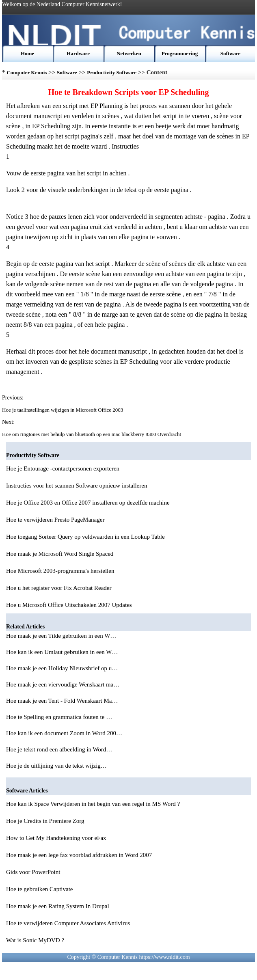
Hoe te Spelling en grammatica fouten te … (59, 717)
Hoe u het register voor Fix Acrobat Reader (59, 588)
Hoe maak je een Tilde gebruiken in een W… (61, 636)
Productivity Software (112, 72)
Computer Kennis (27, 72)
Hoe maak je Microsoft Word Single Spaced (60, 554)
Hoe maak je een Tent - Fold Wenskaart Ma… (62, 701)
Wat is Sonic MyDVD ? (35, 940)
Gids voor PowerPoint (33, 872)
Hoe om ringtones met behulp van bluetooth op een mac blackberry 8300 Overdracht (92, 434)
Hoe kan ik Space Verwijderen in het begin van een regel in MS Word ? (93, 804)
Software (231, 53)
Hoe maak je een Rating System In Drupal (58, 906)
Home (27, 53)
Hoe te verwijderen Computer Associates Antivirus (68, 923)
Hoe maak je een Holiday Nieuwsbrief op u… (62, 668)
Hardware (78, 53)
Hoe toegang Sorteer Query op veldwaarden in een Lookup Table (85, 537)
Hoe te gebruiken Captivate (40, 889)
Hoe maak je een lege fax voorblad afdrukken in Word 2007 (79, 855)
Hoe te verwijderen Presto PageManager (55, 520)
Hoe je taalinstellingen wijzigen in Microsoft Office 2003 (63, 410)
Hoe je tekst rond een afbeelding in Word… (59, 749)
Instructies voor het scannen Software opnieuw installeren (77, 486)
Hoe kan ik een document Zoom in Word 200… (64, 733)
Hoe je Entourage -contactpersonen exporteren (63, 468)
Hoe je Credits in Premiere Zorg (45, 821)
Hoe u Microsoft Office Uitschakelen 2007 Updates (69, 605)
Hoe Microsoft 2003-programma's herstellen (60, 571)
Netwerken (129, 53)
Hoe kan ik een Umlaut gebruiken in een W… (62, 652)
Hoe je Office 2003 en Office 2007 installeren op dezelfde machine (88, 503)
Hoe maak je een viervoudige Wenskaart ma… (63, 684)
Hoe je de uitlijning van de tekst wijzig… (56, 766)
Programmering (180, 53)
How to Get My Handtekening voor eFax (56, 838)
